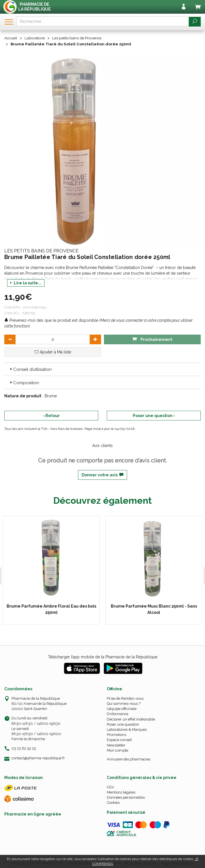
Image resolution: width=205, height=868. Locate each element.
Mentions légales (121, 792)
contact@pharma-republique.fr (38, 758)
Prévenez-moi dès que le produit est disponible (51, 320)
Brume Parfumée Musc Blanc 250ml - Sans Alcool (147, 609)
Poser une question (123, 724)
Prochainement (152, 339)
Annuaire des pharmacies (129, 759)
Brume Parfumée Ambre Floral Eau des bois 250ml (47, 609)
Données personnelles (126, 797)
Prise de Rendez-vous (125, 698)
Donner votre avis (102, 475)
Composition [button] (24, 383)
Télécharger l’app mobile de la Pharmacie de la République (103, 657)
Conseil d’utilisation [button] (30, 369)
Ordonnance (117, 714)
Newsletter (116, 745)
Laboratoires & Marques (127, 729)
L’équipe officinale (122, 708)
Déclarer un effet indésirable (131, 719)
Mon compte (117, 750)
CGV (110, 787)
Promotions (116, 734)
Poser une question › (154, 415)
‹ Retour (51, 415)
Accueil (11, 38)
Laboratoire (36, 38)
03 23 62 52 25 (24, 748)
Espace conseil (119, 739)
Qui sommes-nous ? (124, 703)
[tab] (102, 369)
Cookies (113, 802)
